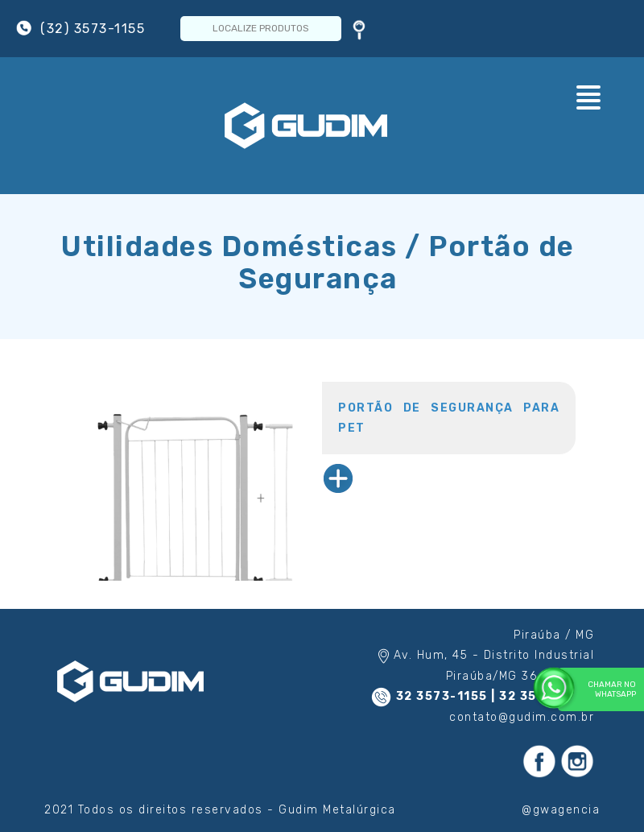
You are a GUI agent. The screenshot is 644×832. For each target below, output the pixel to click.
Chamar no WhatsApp (597, 689)
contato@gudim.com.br (522, 717)
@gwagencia (561, 810)
